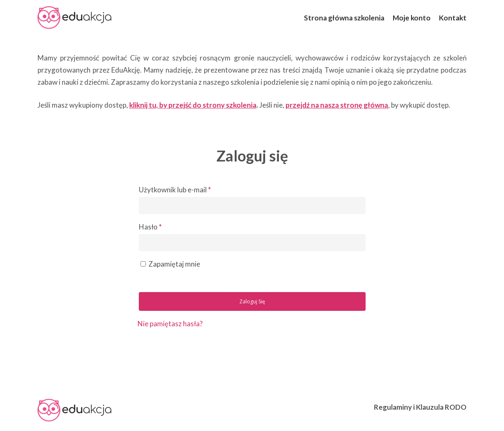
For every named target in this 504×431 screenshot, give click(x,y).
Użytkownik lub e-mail (175, 190)
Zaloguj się (252, 301)
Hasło (150, 227)
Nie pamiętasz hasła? (170, 324)
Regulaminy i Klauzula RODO (420, 407)
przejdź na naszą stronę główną (337, 105)
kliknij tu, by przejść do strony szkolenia (193, 105)
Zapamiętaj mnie (174, 264)
